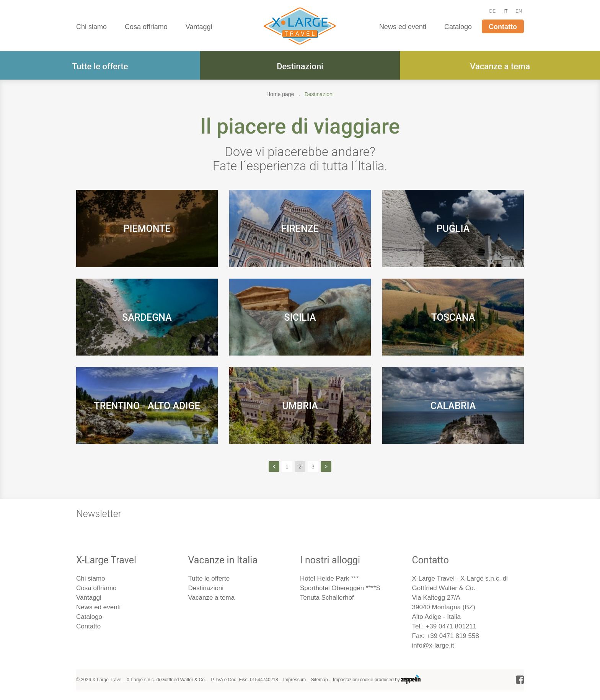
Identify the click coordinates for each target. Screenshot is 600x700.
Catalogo (458, 27)
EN (519, 11)
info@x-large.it (433, 645)
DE (493, 11)
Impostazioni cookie (353, 680)
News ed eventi (403, 27)
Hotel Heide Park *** (329, 578)
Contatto (503, 27)
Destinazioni (300, 66)
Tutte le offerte (100, 66)
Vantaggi (199, 27)
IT (506, 11)
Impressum (294, 680)
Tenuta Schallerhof (327, 598)
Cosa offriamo (146, 27)
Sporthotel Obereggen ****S (340, 588)
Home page (280, 94)
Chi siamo (91, 27)
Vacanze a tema (500, 66)
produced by (398, 680)
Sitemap (320, 680)
